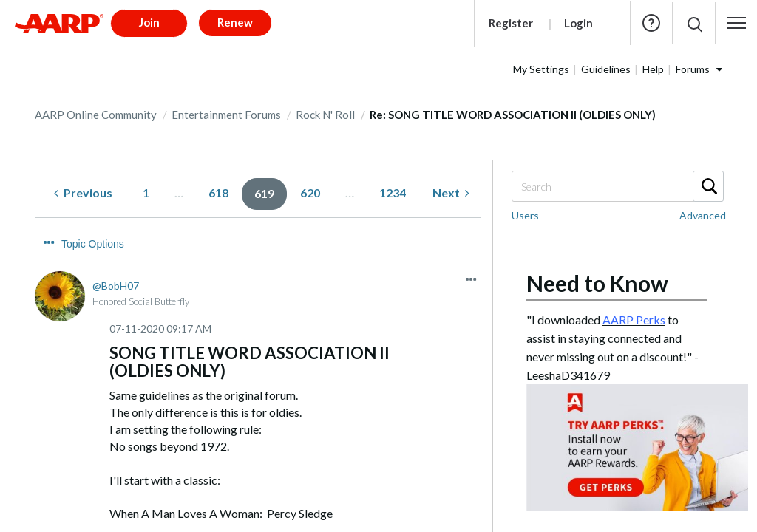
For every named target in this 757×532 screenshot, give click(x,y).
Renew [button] (235, 22)
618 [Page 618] (218, 192)
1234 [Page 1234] (393, 192)
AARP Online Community (96, 115)
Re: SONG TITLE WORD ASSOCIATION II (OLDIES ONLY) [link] (513, 115)
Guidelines (606, 69)
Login (578, 23)
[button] (736, 23)
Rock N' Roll (325, 115)
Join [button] (149, 22)
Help (651, 23)
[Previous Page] (83, 193)
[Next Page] (451, 193)
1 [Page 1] (146, 192)
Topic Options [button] (93, 244)
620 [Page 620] (310, 192)
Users (525, 215)
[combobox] (617, 186)
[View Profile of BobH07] (116, 286)
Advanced (703, 215)
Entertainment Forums (226, 115)
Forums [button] (693, 69)
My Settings (541, 69)
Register (511, 23)
